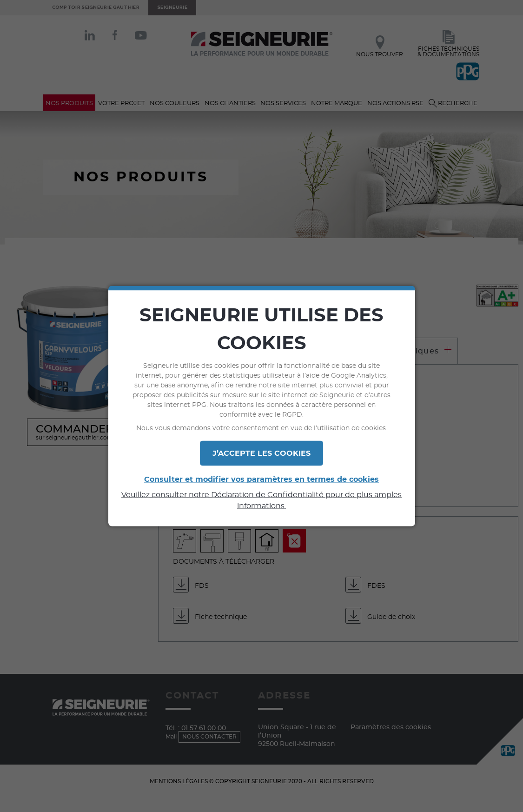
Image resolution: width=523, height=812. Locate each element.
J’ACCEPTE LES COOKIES (261, 453)
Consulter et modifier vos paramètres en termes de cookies (261, 479)
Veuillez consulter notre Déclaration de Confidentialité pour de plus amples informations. (261, 500)
